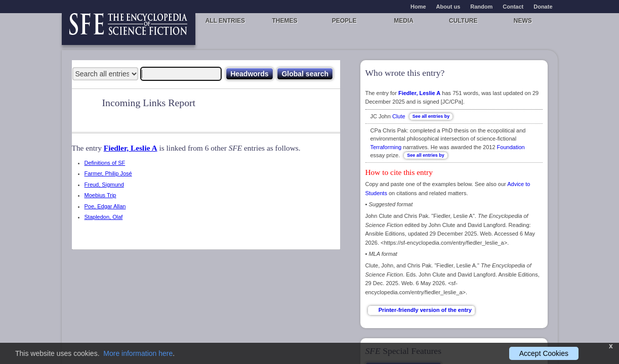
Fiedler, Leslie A (131, 148)
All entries (225, 21)
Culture (463, 21)
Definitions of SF (105, 163)
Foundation (511, 147)
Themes (284, 21)
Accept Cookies (544, 353)
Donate (543, 7)
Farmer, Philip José (108, 173)
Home (418, 7)
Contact (513, 7)
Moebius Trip (100, 195)
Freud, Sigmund (104, 185)
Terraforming (386, 147)
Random (481, 7)
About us (448, 7)
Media (404, 21)
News (523, 21)
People (344, 21)
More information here (138, 353)
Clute (399, 116)
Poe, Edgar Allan (105, 206)
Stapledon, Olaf (104, 217)
